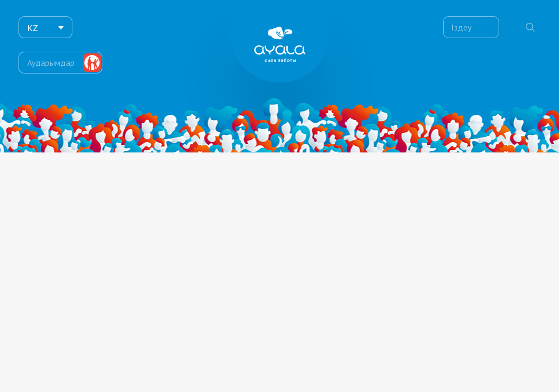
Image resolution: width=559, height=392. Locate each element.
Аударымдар (51, 57)
